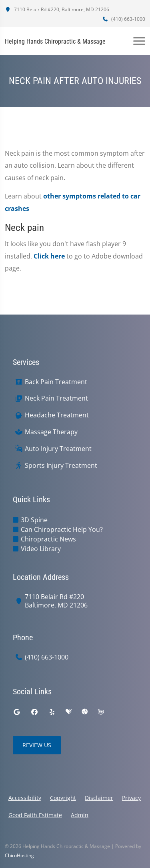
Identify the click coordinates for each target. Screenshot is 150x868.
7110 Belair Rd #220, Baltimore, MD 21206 (57, 9)
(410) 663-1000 (124, 19)
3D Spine (34, 520)
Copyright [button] (63, 798)
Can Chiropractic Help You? (62, 529)
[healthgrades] (69, 712)
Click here (49, 256)
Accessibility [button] (25, 798)
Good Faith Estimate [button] (35, 815)
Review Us (37, 745)
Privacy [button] (131, 798)
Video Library (41, 549)
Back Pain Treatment (56, 382)
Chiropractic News (48, 539)
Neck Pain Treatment (56, 398)
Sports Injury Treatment (61, 466)
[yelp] (52, 712)
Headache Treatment (57, 415)
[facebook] (34, 712)
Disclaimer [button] (99, 798)
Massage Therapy (51, 432)
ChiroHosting (19, 855)
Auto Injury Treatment (58, 449)
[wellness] (101, 712)
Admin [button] (80, 815)
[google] (17, 712)
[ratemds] (85, 712)
